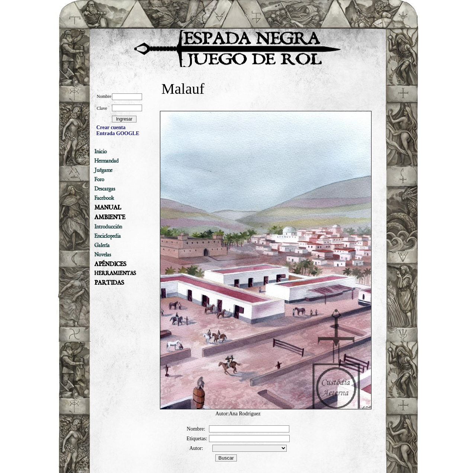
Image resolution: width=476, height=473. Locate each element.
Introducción (108, 227)
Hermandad (107, 161)
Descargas (105, 189)
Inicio (101, 151)
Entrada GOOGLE (118, 133)
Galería (102, 245)
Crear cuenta (111, 127)
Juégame (103, 170)
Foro (99, 179)
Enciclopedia (108, 236)
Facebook (104, 198)
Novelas (103, 255)
